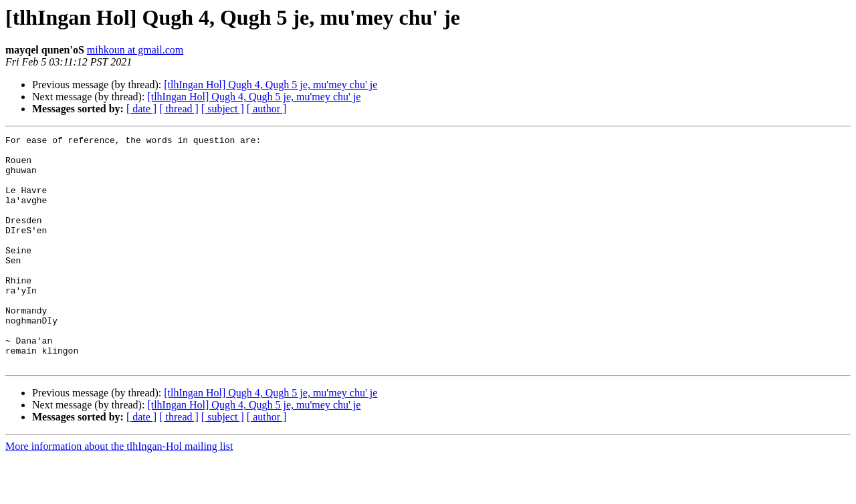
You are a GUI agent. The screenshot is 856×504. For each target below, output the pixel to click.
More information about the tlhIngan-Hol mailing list (119, 492)
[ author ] (267, 109)
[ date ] (141, 109)
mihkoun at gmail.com (135, 50)
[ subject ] (223, 109)
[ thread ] (179, 109)
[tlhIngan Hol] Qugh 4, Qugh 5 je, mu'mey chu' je (271, 85)
